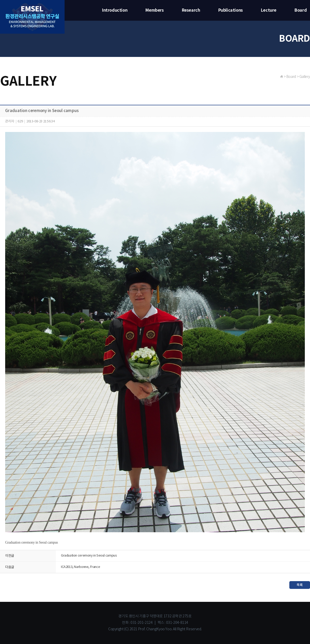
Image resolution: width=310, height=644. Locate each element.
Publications (231, 10)
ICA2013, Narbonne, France (80, 567)
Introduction (115, 10)
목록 (300, 585)
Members (154, 10)
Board (301, 10)
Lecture (269, 10)
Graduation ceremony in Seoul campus (89, 556)
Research (191, 10)
